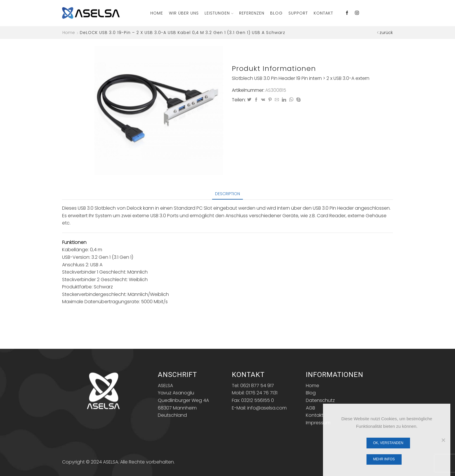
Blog (276, 13)
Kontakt (323, 13)
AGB (310, 408)
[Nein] (443, 440)
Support (298, 13)
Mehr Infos (384, 459)
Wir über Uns (184, 13)
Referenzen (252, 13)
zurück (386, 33)
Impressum (318, 423)
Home (157, 13)
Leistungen (219, 13)
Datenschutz (320, 400)
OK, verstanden (388, 443)
